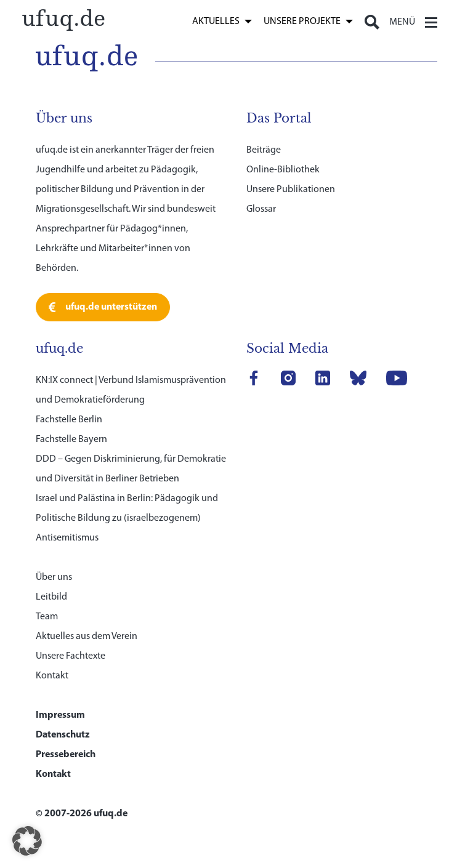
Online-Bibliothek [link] (283, 170)
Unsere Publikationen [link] (291, 190)
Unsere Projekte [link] (302, 22)
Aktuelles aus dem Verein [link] (87, 637)
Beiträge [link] (264, 150)
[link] (64, 19)
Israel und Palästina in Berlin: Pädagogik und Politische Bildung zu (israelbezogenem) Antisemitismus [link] (127, 518)
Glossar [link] (261, 209)
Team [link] (47, 617)
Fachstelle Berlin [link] (69, 420)
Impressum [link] (60, 715)
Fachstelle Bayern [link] (71, 440)
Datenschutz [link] (63, 735)
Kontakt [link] (52, 676)
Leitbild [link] (51, 597)
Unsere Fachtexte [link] (71, 656)
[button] (27, 841)
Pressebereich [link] (66, 755)
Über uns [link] (54, 577)
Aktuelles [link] (216, 22)
